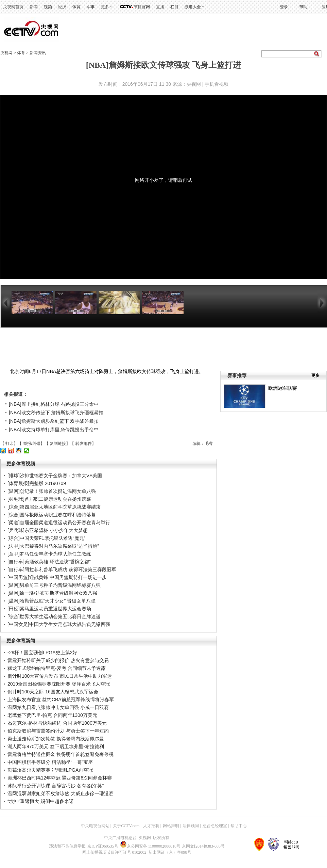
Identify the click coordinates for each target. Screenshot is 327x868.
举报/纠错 (32, 444)
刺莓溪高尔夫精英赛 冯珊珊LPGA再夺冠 (50, 770)
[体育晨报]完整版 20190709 (37, 483)
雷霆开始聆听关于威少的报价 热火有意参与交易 (58, 660)
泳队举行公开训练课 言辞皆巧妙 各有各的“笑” (56, 786)
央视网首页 (13, 7)
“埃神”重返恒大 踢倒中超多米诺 (41, 801)
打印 (10, 444)
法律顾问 (191, 826)
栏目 (174, 7)
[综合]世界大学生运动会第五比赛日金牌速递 (54, 616)
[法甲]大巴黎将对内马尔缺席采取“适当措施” (53, 546)
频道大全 (193, 7)
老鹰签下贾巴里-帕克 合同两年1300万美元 (52, 715)
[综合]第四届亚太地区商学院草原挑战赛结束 (54, 507)
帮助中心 (239, 826)
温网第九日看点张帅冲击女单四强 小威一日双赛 (58, 707)
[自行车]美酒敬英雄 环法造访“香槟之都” (49, 562)
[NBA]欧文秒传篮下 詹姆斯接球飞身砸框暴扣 (56, 413)
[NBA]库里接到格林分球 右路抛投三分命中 (54, 404)
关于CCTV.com (126, 826)
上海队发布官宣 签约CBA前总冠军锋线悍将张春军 (61, 700)
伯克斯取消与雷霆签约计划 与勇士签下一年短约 (58, 731)
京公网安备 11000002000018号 (150, 846)
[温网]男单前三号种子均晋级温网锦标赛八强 (54, 585)
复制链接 (58, 444)
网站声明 (171, 826)
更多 (105, 7)
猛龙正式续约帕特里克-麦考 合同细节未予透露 (57, 668)
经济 (62, 7)
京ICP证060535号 (103, 846)
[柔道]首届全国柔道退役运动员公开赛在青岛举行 (59, 523)
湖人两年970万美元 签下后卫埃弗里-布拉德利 (56, 746)
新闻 (34, 7)
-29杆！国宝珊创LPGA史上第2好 (42, 653)
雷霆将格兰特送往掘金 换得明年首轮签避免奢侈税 (61, 754)
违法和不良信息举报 (67, 846)
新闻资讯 (38, 53)
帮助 (303, 7)
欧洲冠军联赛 (282, 388)
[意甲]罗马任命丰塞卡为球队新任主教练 (49, 554)
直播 (160, 7)
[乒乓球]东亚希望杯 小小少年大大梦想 (48, 530)
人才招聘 (151, 826)
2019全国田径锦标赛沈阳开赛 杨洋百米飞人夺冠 (59, 684)
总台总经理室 (215, 826)
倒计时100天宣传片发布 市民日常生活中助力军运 (60, 676)
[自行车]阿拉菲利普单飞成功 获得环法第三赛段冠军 (62, 569)
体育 (76, 7)
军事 (91, 7)
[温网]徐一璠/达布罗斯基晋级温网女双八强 (52, 593)
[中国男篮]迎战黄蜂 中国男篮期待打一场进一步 (57, 577)
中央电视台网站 (95, 826)
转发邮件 (84, 444)
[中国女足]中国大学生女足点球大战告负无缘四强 (59, 624)
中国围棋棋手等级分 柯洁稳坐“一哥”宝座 (50, 762)
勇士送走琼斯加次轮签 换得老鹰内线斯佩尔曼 (56, 739)
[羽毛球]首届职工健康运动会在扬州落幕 (49, 499)
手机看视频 (217, 84)
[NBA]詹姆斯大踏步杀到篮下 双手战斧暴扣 (54, 421)
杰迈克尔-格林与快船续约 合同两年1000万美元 (57, 723)
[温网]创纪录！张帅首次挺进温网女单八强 (52, 491)
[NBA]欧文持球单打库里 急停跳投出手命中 (54, 430)
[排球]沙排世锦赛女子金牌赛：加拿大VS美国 (55, 476)
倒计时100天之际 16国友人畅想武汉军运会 (53, 692)
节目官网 (142, 7)
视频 (48, 7)
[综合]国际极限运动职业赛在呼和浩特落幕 (52, 515)
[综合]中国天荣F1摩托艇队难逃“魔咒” (46, 538)
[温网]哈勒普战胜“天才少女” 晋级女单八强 (51, 601)
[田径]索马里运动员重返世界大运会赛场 (49, 609)
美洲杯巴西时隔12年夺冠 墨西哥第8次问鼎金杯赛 (60, 778)
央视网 (6, 53)
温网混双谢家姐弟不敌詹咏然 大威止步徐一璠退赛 (61, 793)
